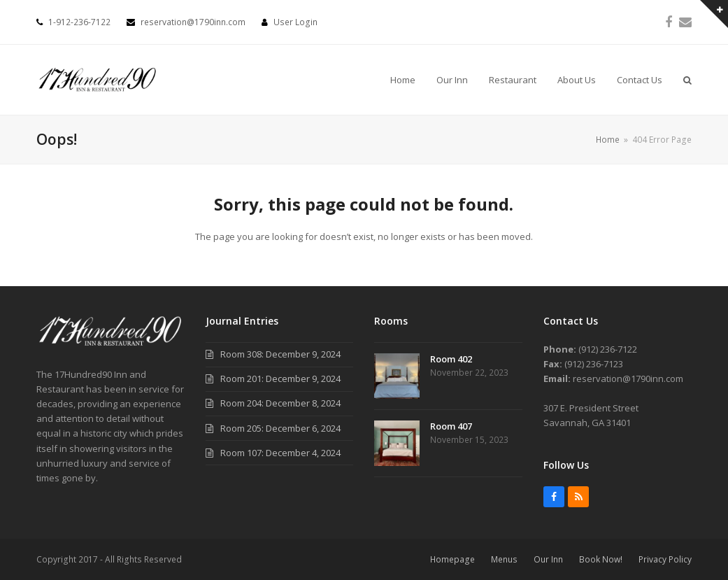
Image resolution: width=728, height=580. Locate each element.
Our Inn (548, 559)
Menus (504, 559)
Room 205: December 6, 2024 (280, 428)
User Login (295, 22)
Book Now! (601, 559)
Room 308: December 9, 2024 (280, 354)
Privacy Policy (665, 559)
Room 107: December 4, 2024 (280, 453)
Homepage (452, 559)
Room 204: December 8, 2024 (280, 403)
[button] (687, 80)
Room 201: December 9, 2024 (280, 379)
